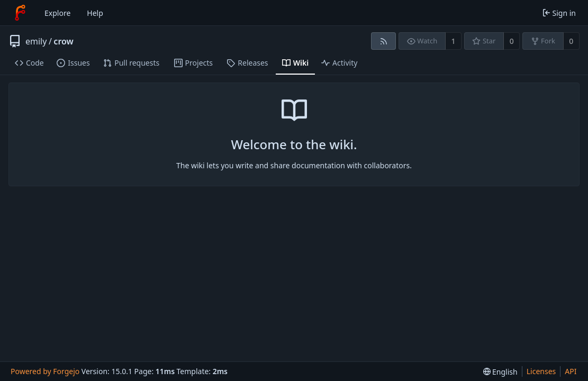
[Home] (20, 13)
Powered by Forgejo (45, 371)
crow (64, 41)
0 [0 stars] (512, 41)
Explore (57, 13)
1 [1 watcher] (454, 41)
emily (36, 41)
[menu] (500, 372)
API (571, 371)
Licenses (541, 371)
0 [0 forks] (571, 41)
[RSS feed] (383, 41)
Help (95, 13)
